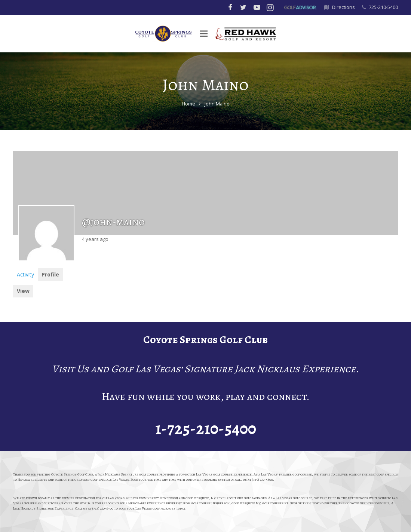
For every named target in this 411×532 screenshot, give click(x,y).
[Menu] (208, 34)
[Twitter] (243, 7)
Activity (25, 274)
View (23, 291)
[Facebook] (230, 7)
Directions (343, 7)
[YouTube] (257, 7)
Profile (50, 274)
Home (188, 104)
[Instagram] (270, 7)
